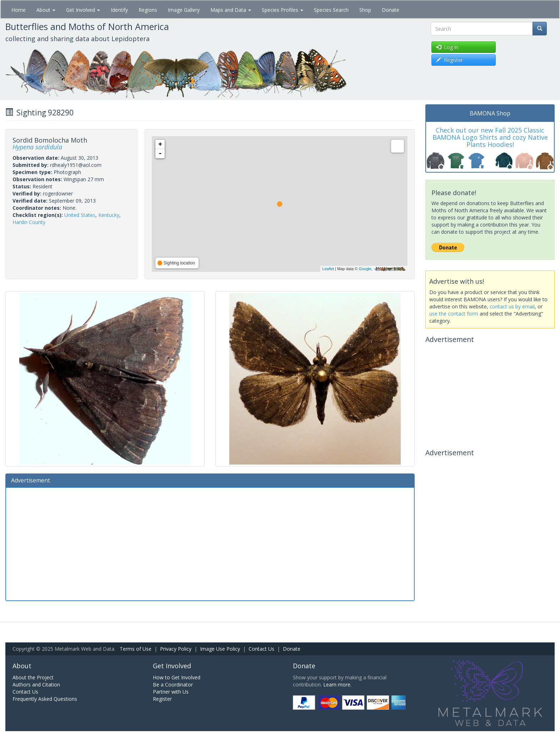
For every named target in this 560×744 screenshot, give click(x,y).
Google (365, 269)
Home (19, 10)
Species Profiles (282, 10)
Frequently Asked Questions (45, 699)
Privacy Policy (176, 649)
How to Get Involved (177, 677)
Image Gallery (184, 10)
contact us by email (512, 306)
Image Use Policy (220, 649)
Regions (148, 10)
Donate (391, 10)
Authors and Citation (36, 685)
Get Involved (83, 10)
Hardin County (29, 222)
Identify (119, 10)
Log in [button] (447, 47)
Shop (365, 10)
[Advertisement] (210, 543)
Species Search (331, 10)
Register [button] (449, 60)
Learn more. (337, 685)
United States (80, 215)
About (46, 10)
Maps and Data (231, 10)
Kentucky (109, 215)
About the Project (33, 677)
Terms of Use (136, 649)
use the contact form (454, 314)
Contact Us (261, 649)
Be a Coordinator (173, 685)
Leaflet (328, 269)
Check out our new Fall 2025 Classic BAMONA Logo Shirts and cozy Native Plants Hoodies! (490, 137)
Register (162, 699)
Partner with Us (171, 692)
